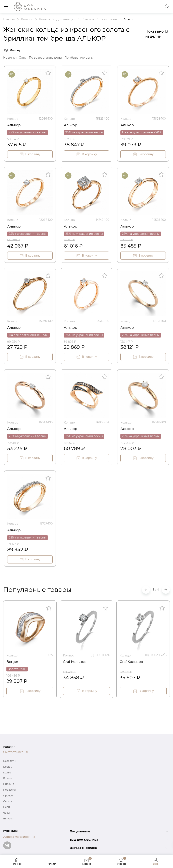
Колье (7, 773)
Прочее (8, 796)
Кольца (8, 778)
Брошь (8, 767)
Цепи (7, 807)
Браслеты (9, 761)
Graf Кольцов (75, 660)
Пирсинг (9, 784)
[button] (166, 589)
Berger (13, 660)
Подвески (9, 790)
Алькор (14, 125)
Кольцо (13, 119)
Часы (6, 813)
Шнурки (8, 819)
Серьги (8, 801)
